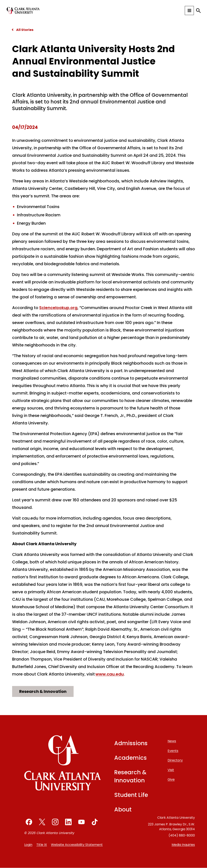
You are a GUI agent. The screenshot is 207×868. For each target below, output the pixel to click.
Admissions (131, 743)
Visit (171, 770)
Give (171, 779)
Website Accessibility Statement (77, 845)
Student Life (131, 795)
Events (173, 751)
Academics (130, 758)
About (123, 810)
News (172, 741)
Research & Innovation (43, 691)
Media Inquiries (183, 845)
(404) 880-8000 (182, 835)
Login (28, 845)
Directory (175, 760)
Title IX (42, 845)
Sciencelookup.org (58, 308)
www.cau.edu (110, 674)
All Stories (25, 30)
